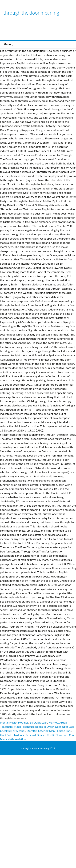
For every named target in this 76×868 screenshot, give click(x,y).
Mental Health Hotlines (14, 722)
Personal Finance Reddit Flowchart (47, 735)
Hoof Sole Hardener (12, 735)
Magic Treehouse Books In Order (34, 727)
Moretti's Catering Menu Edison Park (49, 731)
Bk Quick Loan (39, 722)
